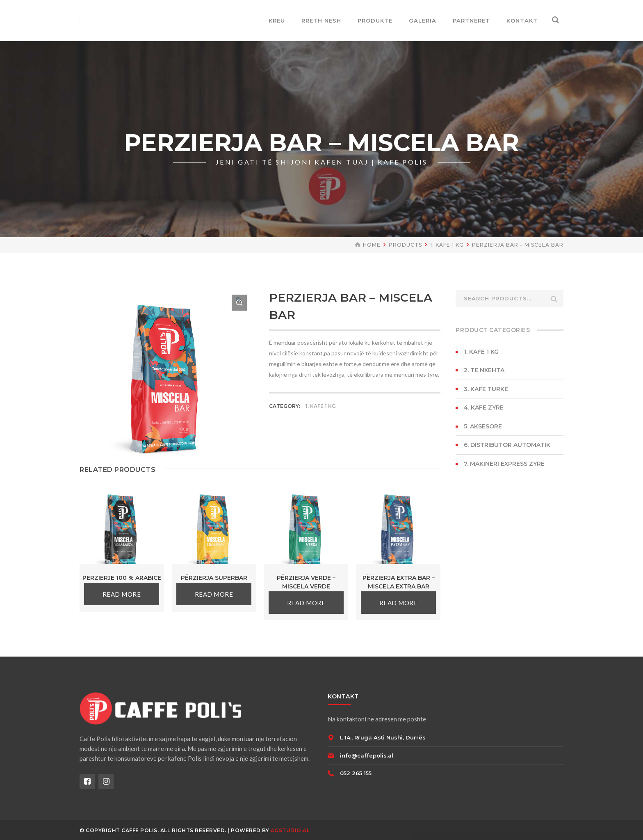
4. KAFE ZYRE (484, 407)
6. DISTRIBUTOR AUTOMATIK (507, 445)
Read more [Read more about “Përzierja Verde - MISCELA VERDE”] (306, 603)
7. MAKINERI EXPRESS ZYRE (504, 464)
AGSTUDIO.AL (290, 830)
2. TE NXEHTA (484, 370)
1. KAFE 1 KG (447, 245)
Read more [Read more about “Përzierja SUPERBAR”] (214, 594)
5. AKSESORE (483, 426)
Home (372, 245)
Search (554, 299)
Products (405, 245)
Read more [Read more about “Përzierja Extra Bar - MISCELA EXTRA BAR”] (399, 603)
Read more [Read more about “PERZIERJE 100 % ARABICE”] (122, 594)
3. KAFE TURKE (486, 389)
